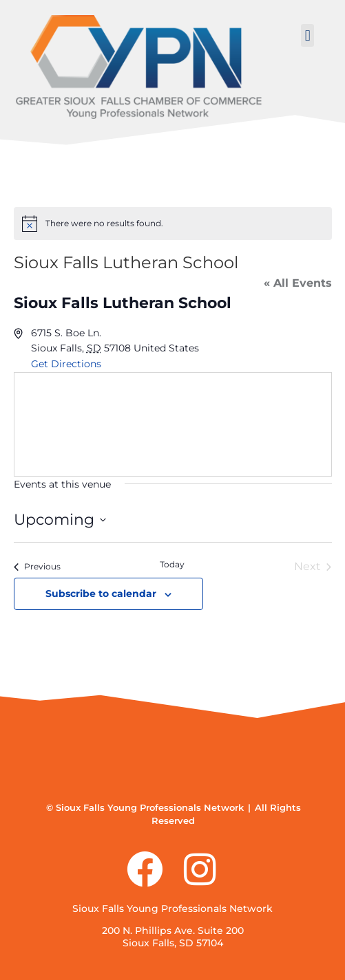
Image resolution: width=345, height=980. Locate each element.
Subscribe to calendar (101, 594)
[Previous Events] (37, 567)
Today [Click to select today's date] (172, 564)
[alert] (173, 224)
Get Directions (66, 364)
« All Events (298, 283)
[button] (307, 35)
